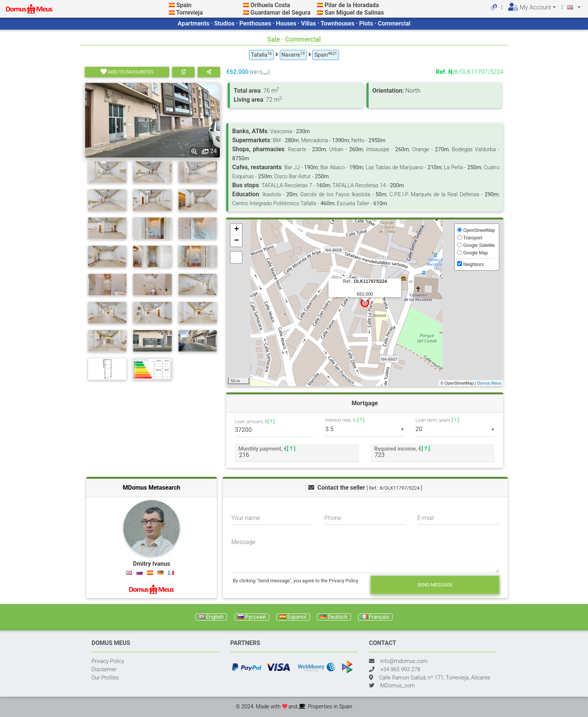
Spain (184, 5)
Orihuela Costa (270, 5)
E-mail (426, 518)
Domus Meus (489, 383)
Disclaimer (104, 670)
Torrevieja (190, 13)
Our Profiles (105, 678)
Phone (333, 518)
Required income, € (402, 449)
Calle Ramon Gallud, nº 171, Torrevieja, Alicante (435, 678)
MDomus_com (397, 686)
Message (243, 542)
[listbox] (365, 429)
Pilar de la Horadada (352, 5)
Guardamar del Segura (280, 13)
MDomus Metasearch (151, 488)
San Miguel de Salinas (354, 13)
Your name (246, 518)
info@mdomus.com (404, 661)
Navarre (293, 55)
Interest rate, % (345, 420)
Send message (435, 585)
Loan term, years (437, 420)
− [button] (236, 241)
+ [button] (236, 230)
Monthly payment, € (267, 449)
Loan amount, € (255, 422)
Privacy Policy (108, 661)
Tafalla (261, 55)
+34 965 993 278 (400, 670)
